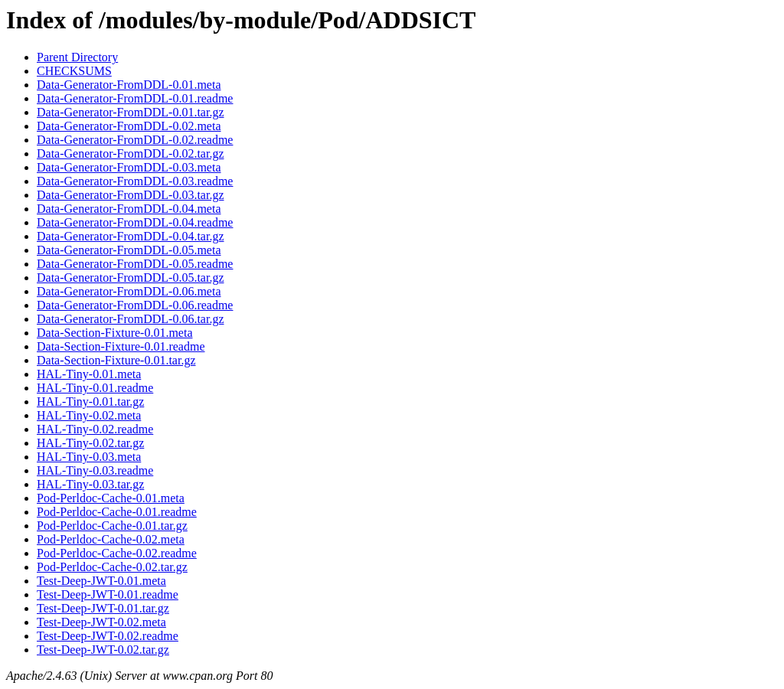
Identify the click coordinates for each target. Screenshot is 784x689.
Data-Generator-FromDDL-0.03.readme (135, 181)
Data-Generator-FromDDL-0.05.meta (129, 250)
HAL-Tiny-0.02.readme (95, 429)
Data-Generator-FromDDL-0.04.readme (135, 222)
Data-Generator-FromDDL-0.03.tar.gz (130, 195)
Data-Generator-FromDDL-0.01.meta (129, 85)
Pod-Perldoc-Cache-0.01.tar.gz (112, 526)
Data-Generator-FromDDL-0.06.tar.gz (130, 319)
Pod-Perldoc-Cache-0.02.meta (111, 539)
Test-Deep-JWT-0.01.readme (108, 594)
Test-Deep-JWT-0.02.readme (108, 636)
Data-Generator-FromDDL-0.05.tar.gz (130, 278)
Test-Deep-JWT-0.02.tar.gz (103, 650)
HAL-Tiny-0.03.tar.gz (90, 484)
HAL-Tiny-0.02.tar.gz (90, 443)
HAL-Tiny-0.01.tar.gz (90, 402)
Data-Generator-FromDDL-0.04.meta (129, 209)
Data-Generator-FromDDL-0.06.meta (129, 291)
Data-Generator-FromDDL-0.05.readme (135, 264)
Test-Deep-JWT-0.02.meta (101, 622)
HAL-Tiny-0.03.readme (95, 470)
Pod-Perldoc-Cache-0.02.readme (117, 553)
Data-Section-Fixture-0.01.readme (121, 346)
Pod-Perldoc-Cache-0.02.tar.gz (112, 567)
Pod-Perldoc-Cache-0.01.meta (111, 498)
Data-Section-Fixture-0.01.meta (115, 333)
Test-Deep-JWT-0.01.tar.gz (103, 608)
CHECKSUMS (74, 71)
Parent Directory (77, 57)
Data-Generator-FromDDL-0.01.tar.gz (130, 112)
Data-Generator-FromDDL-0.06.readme (135, 305)
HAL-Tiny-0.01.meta (89, 374)
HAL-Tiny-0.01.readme (95, 388)
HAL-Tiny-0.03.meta (89, 457)
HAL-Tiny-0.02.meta (89, 415)
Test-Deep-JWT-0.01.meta (101, 581)
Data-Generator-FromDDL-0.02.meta (129, 126)
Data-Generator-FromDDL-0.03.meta (129, 167)
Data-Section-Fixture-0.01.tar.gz (116, 360)
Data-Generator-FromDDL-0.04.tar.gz (130, 236)
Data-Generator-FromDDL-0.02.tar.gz (130, 153)
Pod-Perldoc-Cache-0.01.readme (117, 512)
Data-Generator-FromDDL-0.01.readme (135, 98)
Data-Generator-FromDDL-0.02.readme (135, 140)
